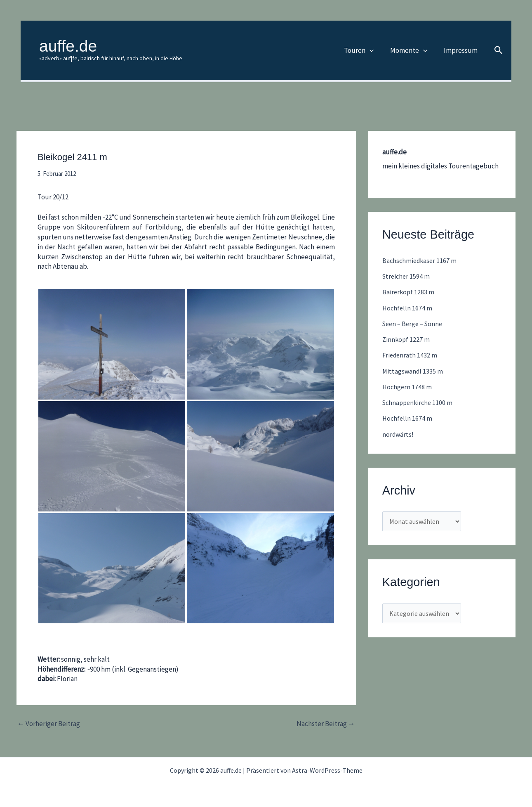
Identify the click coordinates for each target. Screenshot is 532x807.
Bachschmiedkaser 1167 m (421, 260)
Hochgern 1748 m (408, 387)
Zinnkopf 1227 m (407, 339)
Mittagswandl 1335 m (413, 371)
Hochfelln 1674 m (408, 308)
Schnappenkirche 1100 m (419, 402)
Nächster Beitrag (326, 724)
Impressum (462, 50)
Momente (412, 50)
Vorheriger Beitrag (49, 724)
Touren (365, 50)
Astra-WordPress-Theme (327, 770)
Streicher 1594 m (407, 276)
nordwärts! (399, 434)
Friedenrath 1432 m (411, 355)
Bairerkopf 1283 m (409, 292)
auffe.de (68, 46)
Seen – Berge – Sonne (414, 324)
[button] (376, 50)
